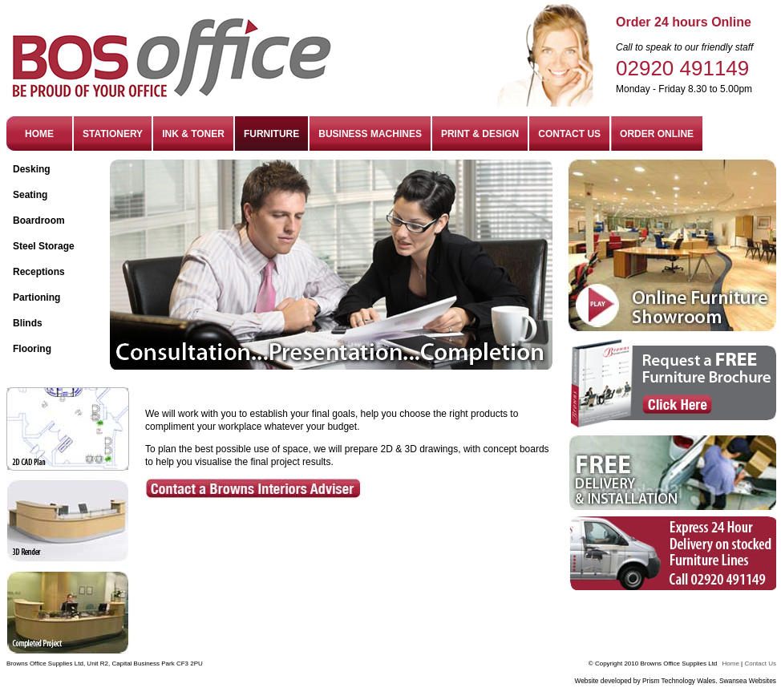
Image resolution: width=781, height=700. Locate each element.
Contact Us (760, 664)
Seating (30, 195)
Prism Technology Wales (679, 681)
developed (617, 681)
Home (731, 664)
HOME (39, 134)
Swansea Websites (748, 681)
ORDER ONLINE (657, 134)
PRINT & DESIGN (480, 134)
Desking (32, 169)
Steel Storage (44, 246)
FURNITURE (271, 134)
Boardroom (39, 221)
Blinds (28, 323)
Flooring (32, 349)
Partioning (36, 297)
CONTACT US (569, 134)
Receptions (39, 272)
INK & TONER (193, 134)
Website (586, 681)
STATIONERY (113, 134)
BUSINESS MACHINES (370, 134)
